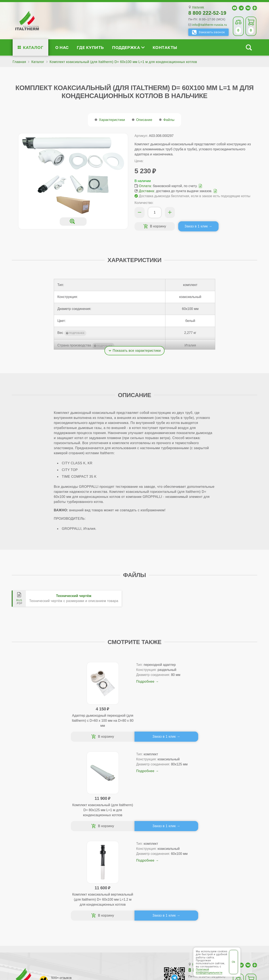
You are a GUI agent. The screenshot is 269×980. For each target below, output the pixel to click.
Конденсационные (90, 871)
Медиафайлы (38, 858)
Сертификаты (33, 851)
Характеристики (112, 120)
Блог (26, 878)
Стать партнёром (218, 865)
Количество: (144, 203)
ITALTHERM (35, 948)
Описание (144, 120)
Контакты (165, 47)
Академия (218, 871)
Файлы (169, 120)
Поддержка (128, 47)
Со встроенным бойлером (96, 865)
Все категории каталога (82, 948)
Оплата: (145, 186)
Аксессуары (165, 878)
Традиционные (87, 851)
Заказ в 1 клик (196, 226)
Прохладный (114, 935)
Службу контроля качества (89, 903)
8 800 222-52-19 (207, 13)
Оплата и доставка (166, 865)
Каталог (33, 47)
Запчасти (163, 871)
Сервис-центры (163, 851)
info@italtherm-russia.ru (210, 25)
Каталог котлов (90, 844)
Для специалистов (225, 844)
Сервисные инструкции (223, 851)
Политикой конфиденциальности (209, 971)
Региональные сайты (125, 948)
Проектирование (35, 865)
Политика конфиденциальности (174, 948)
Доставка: (147, 191)
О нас (62, 47)
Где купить (90, 47)
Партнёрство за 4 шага (228, 858)
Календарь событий (221, 878)
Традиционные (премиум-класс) (101, 858)
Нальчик (198, 7)
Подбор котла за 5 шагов (98, 878)
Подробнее (66, 697)
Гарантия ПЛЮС (164, 858)
